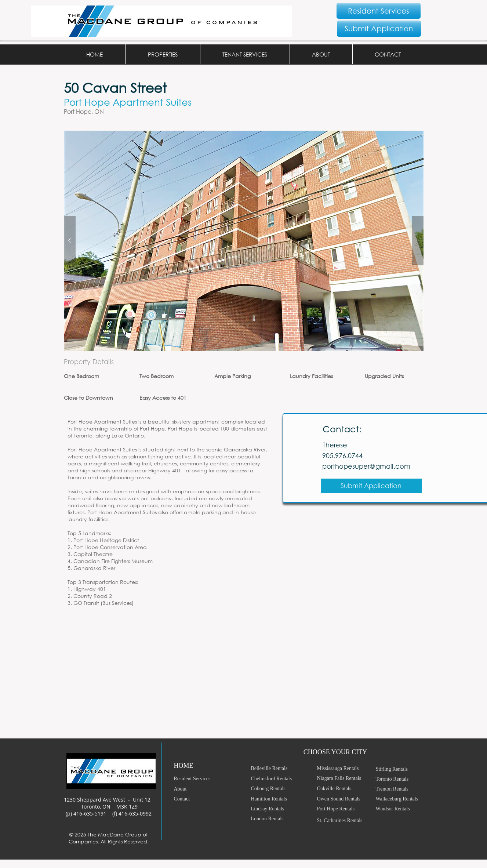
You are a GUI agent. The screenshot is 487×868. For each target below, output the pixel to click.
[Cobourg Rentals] (279, 789)
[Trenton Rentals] (401, 789)
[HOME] (200, 766)
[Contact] (200, 799)
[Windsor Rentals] (401, 809)
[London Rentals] (277, 819)
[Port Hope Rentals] (343, 809)
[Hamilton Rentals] (279, 799)
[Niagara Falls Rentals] (343, 778)
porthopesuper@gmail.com (366, 466)
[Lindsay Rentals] (279, 809)
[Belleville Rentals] (279, 768)
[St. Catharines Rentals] (343, 820)
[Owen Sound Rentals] (343, 799)
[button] (163, 54)
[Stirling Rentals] (401, 769)
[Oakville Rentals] (343, 789)
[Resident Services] (379, 11)
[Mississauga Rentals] (343, 768)
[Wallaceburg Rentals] (401, 799)
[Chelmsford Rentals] (279, 779)
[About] (200, 789)
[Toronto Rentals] (401, 779)
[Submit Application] (379, 29)
